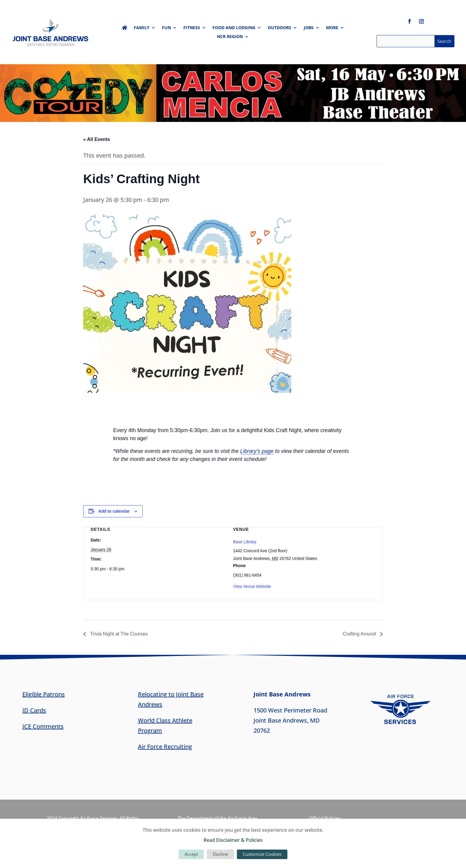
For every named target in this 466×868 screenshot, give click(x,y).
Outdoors (280, 28)
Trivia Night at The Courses (118, 634)
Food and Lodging (234, 28)
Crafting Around (360, 634)
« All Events (97, 139)
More (332, 28)
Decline (220, 854)
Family (142, 28)
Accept (191, 854)
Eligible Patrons (44, 694)
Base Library (245, 542)
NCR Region (230, 37)
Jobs (309, 28)
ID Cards (34, 710)
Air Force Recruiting (165, 747)
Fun (166, 28)
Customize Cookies (262, 854)
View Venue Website (252, 586)
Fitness (192, 28)
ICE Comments (43, 726)
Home (125, 29)
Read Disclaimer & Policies (233, 840)
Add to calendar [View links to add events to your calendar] (114, 511)
